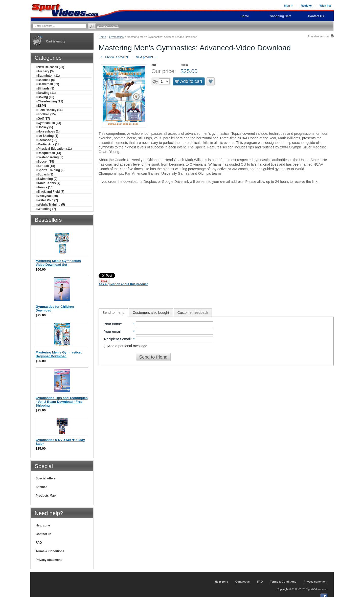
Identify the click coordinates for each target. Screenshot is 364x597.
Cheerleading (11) (50, 101)
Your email (112, 331)
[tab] (113, 313)
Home (102, 37)
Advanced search (108, 26)
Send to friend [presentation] (113, 313)
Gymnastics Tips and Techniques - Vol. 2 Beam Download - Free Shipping (62, 402)
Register (306, 6)
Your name (113, 324)
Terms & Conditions (50, 551)
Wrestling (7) (46, 209)
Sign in (289, 6)
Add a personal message (126, 346)
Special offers (46, 478)
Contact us (43, 534)
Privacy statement (49, 560)
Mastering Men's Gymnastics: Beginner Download (59, 354)
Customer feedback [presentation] (193, 313)
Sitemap (42, 487)
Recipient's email (117, 339)
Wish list (325, 6)
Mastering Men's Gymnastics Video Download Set (58, 263)
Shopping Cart (280, 16)
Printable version (318, 36)
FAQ (39, 543)
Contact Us (316, 16)
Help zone (43, 525)
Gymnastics (116, 37)
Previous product (114, 57)
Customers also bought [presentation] (151, 313)
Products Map (46, 496)
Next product (147, 57)
